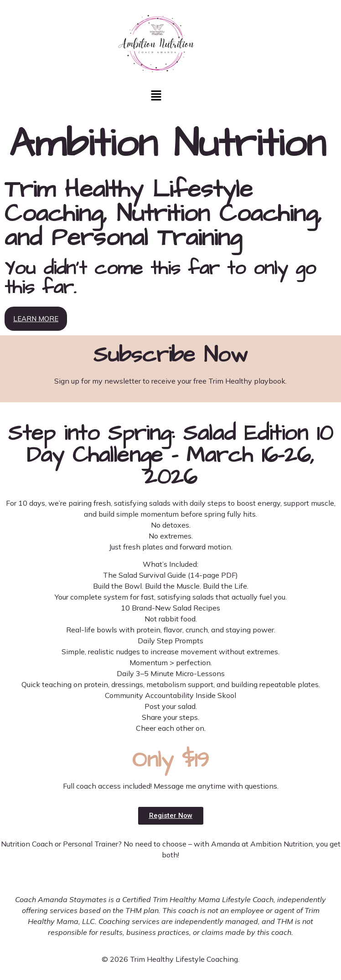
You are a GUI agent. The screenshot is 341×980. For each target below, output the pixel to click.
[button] (156, 96)
